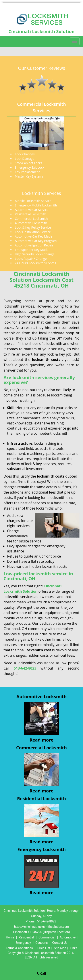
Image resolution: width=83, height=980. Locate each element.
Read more (42, 740)
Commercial (47, 937)
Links (74, 948)
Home (10, 937)
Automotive (68, 937)
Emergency (23, 943)
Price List (44, 948)
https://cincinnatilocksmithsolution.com (42, 927)
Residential (26, 937)
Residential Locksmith (41, 799)
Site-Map (60, 948)
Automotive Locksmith (41, 697)
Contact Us (60, 943)
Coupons (42, 943)
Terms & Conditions (19, 948)
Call (41, 973)
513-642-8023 (47, 921)
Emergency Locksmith (41, 849)
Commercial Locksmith (41, 748)
